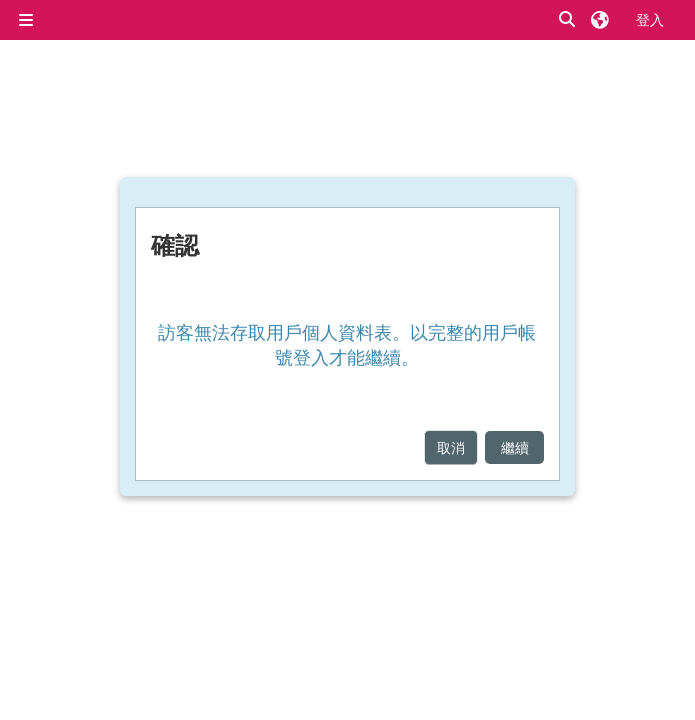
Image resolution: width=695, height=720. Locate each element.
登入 (650, 19)
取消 (451, 447)
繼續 (515, 447)
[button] (568, 19)
